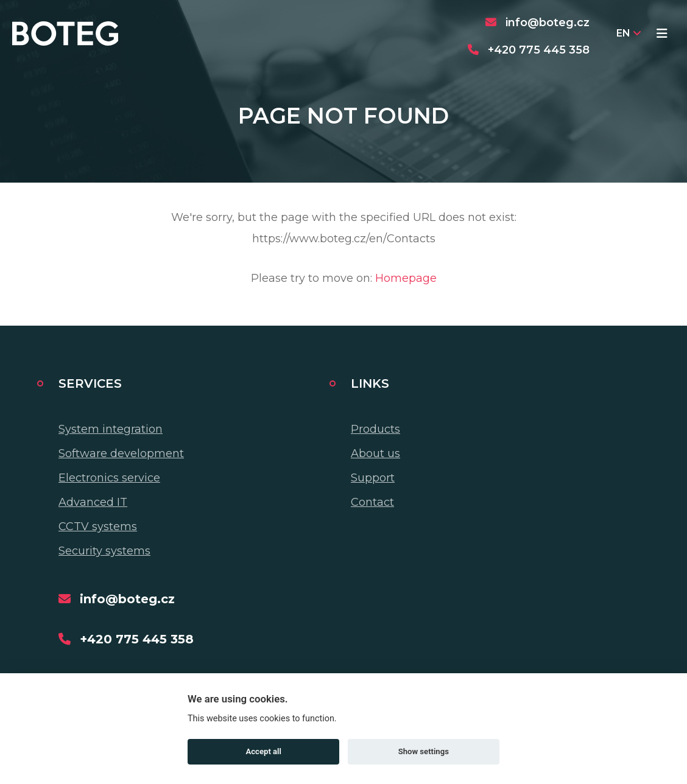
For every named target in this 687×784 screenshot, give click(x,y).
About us (375, 453)
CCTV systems (98, 527)
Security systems (104, 551)
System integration (111, 429)
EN (629, 33)
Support (373, 478)
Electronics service (109, 478)
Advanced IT (93, 502)
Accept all (264, 751)
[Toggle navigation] (662, 33)
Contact (372, 502)
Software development (121, 453)
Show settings (424, 751)
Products (375, 429)
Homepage (406, 278)
